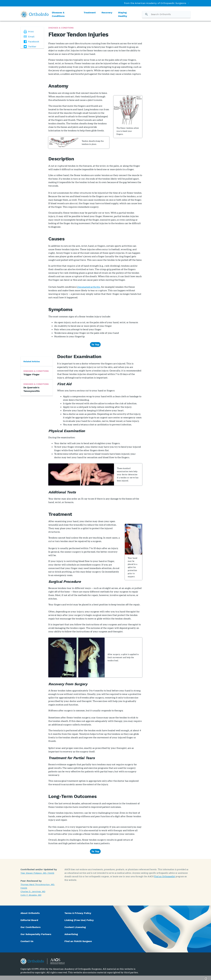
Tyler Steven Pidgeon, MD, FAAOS (37, 873)
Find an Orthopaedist (165, 876)
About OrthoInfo (30, 913)
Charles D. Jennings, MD (33, 891)
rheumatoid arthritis (89, 287)
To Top (95, 344)
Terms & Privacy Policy (78, 913)
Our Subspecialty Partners (36, 934)
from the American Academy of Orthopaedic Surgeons (155, 3)
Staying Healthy (123, 14)
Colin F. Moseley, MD (31, 895)
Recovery (107, 13)
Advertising (71, 934)
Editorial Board (29, 920)
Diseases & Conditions (58, 14)
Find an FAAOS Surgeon (79, 941)
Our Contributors (31, 927)
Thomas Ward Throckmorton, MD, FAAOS (38, 886)
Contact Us (27, 941)
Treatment (90, 13)
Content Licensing (75, 927)
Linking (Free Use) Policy (79, 920)
